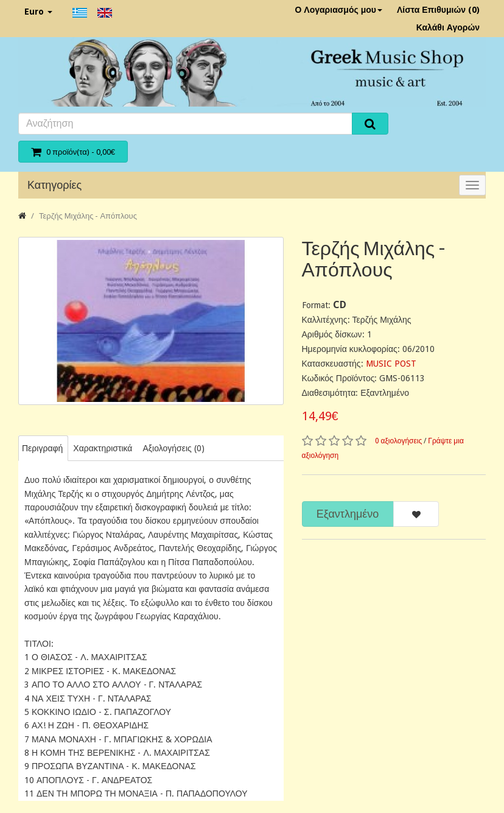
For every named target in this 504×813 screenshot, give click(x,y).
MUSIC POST (391, 364)
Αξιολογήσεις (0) (173, 448)
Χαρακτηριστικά (103, 448)
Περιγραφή (42, 448)
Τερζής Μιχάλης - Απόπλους (88, 216)
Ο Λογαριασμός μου (338, 10)
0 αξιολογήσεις (399, 441)
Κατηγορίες (54, 185)
